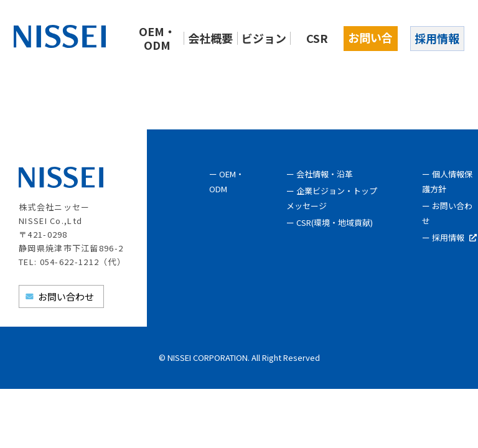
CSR (317, 38)
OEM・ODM (157, 38)
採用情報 (437, 38)
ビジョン (264, 38)
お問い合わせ (370, 40)
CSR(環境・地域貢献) (335, 222)
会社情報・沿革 (325, 174)
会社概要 (210, 38)
